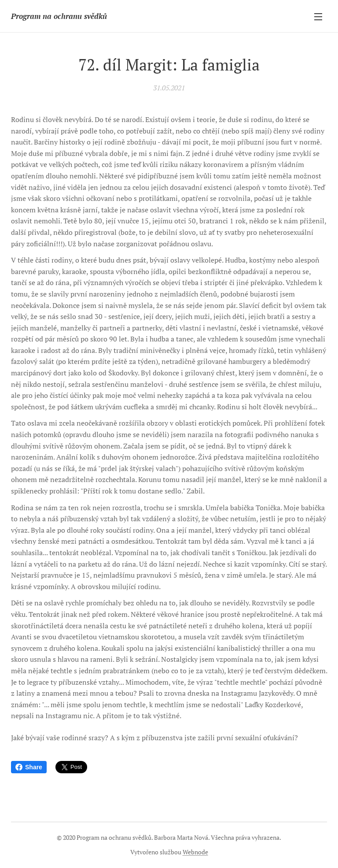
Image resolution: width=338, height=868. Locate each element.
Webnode (195, 852)
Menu (318, 17)
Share (29, 767)
